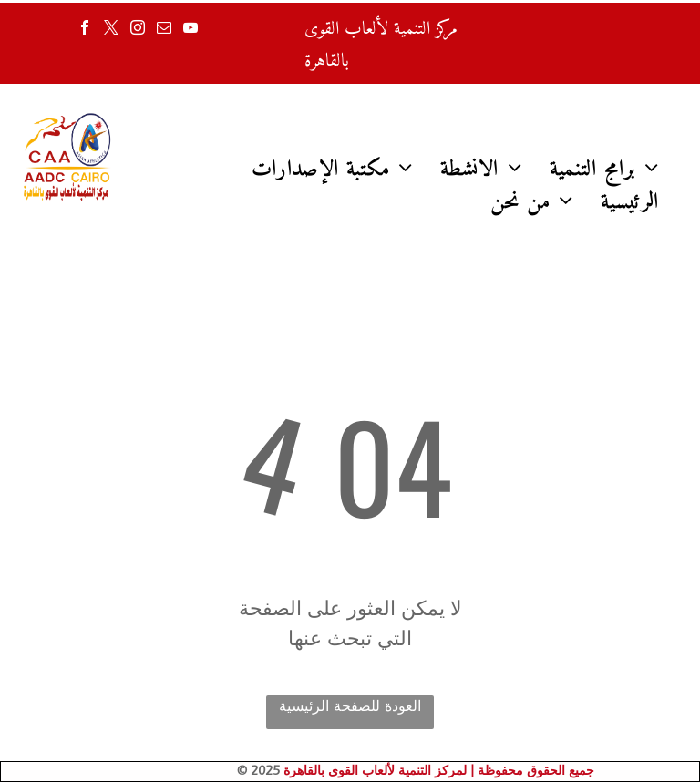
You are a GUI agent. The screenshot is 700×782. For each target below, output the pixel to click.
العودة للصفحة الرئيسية (350, 706)
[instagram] (138, 30)
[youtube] (190, 30)
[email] (164, 30)
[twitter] (111, 30)
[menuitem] (333, 170)
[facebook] (85, 30)
